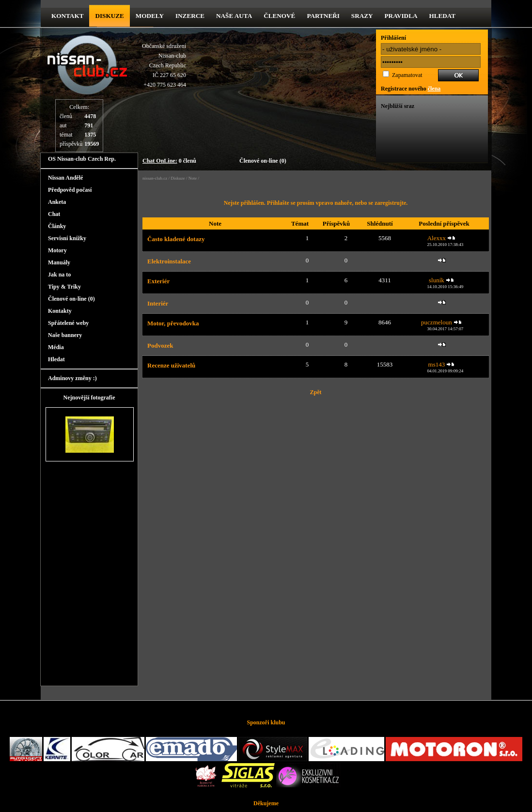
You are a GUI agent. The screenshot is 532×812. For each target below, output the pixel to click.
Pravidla (401, 16)
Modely (150, 16)
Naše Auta (234, 16)
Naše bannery (65, 335)
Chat (54, 214)
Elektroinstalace (169, 261)
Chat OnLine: (160, 161)
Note (193, 178)
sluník (437, 280)
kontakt (67, 16)
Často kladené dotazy (176, 239)
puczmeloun (437, 322)
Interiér (158, 303)
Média (56, 347)
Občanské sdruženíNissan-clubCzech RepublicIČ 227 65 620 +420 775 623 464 (164, 65)
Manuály (59, 262)
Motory (57, 250)
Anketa (57, 202)
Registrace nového (411, 89)
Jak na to (59, 275)
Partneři (323, 16)
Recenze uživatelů (171, 365)
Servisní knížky (67, 238)
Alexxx (437, 238)
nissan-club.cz (155, 178)
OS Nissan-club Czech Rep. (82, 159)
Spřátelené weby (68, 323)
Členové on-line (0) (263, 161)
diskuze (109, 16)
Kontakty (60, 311)
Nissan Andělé (65, 178)
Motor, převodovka (173, 323)
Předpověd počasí (70, 190)
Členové (279, 16)
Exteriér (158, 281)
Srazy (362, 16)
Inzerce (190, 16)
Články (57, 226)
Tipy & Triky (64, 287)
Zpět (316, 392)
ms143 (437, 364)
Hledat (442, 16)
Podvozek (160, 345)
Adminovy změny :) (72, 378)
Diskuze (178, 178)
